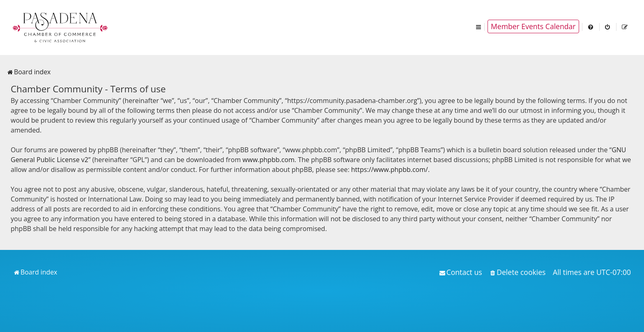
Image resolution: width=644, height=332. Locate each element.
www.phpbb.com (268, 160)
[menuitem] (591, 26)
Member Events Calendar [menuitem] (533, 26)
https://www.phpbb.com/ (390, 169)
